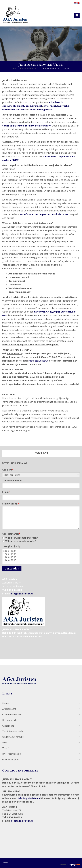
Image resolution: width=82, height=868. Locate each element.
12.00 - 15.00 (41, 554)
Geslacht (8, 469)
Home (13, 68)
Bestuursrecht (10, 720)
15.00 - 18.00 (41, 557)
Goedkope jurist (11, 759)
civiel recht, (50, 106)
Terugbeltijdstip (11, 546)
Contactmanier (11, 534)
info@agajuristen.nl (38, 361)
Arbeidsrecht (9, 709)
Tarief (5, 748)
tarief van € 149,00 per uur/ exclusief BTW (27, 126)
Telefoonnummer (12, 481)
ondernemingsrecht (41, 109)
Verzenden (12, 568)
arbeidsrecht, (56, 102)
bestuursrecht (34, 106)
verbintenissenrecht (14, 109)
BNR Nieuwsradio (12, 754)
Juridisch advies (30, 68)
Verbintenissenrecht (13, 731)
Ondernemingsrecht (13, 737)
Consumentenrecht (12, 714)
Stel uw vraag (11, 503)
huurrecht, (63, 106)
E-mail (7, 492)
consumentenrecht (13, 106)
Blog (5, 742)
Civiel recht (8, 726)
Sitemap (5, 862)
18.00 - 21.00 (41, 560)
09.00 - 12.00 (41, 551)
